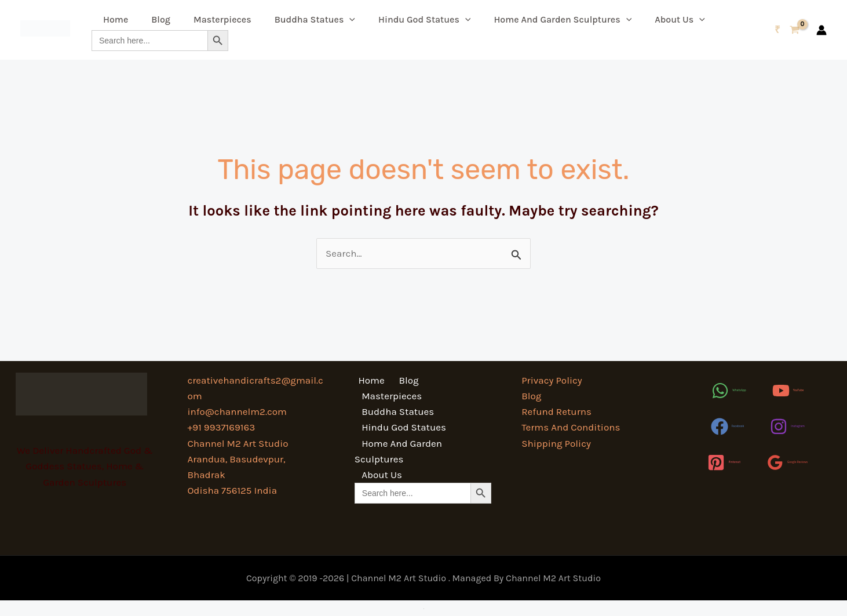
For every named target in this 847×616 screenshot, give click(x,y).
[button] (349, 19)
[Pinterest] (724, 462)
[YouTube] (788, 391)
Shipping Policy (556, 443)
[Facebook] (728, 427)
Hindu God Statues (424, 19)
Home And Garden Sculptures (563, 19)
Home (116, 19)
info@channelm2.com (237, 411)
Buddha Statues (315, 19)
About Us (680, 19)
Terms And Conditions (571, 427)
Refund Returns (556, 411)
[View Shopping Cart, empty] (787, 30)
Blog (161, 19)
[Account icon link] (822, 30)
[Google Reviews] (787, 462)
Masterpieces (222, 19)
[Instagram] (787, 427)
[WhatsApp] (729, 391)
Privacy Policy (552, 380)
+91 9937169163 (221, 427)
